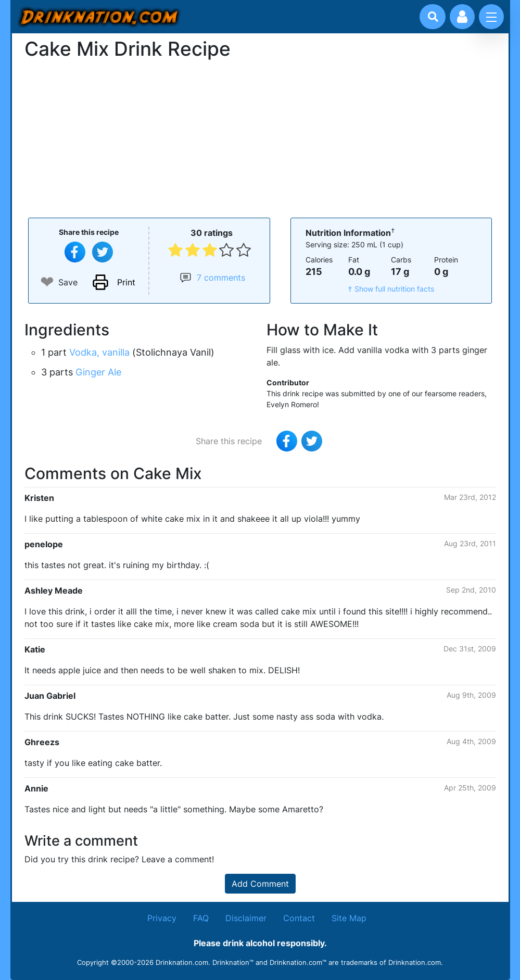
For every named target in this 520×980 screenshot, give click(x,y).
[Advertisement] (260, 137)
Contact (299, 918)
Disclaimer (246, 918)
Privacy (162, 918)
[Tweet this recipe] (103, 252)
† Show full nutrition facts (391, 289)
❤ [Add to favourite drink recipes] (47, 282)
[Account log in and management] (462, 17)
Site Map (349, 918)
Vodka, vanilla (99, 352)
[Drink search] (433, 17)
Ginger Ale (98, 372)
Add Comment (260, 884)
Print (126, 282)
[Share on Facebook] (75, 252)
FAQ (201, 918)
